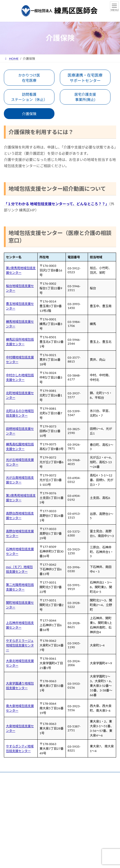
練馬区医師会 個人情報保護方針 (26, 786)
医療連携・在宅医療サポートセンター (85, 78)
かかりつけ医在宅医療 (29, 78)
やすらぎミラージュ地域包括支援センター (20, 645)
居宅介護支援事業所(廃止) (85, 97)
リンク (9, 777)
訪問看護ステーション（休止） (29, 97)
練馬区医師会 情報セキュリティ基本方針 (32, 806)
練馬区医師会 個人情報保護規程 (26, 796)
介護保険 (29, 114)
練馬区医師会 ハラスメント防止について (32, 815)
